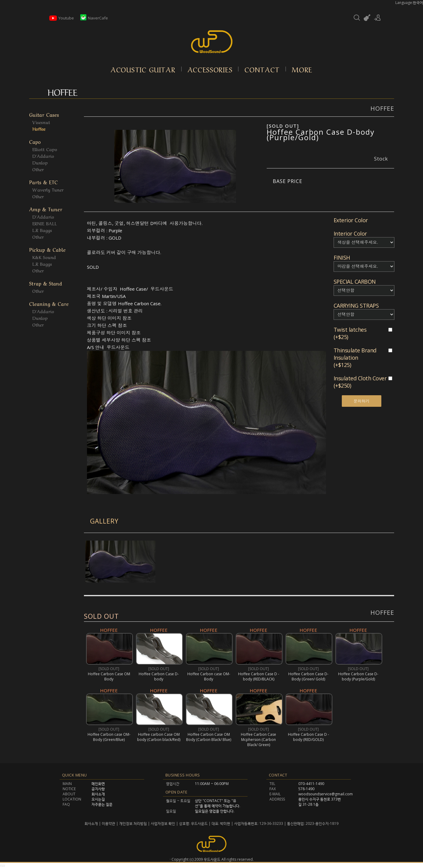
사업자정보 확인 (163, 823)
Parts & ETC (43, 182)
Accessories (210, 69)
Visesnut (41, 122)
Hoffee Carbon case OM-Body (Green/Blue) (109, 737)
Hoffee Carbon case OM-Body (208, 676)
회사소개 (92, 823)
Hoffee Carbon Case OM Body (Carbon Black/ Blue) (209, 737)
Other (38, 169)
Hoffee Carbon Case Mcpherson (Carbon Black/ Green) (258, 740)
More (302, 69)
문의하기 (362, 401)
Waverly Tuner (48, 189)
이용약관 (109, 823)
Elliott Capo (45, 149)
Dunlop (40, 162)
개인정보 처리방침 (133, 823)
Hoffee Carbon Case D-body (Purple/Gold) (321, 135)
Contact (262, 69)
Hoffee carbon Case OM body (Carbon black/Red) (159, 737)
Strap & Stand (46, 283)
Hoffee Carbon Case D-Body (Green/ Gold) (308, 676)
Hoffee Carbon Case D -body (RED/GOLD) (308, 737)
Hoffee (39, 129)
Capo (35, 141)
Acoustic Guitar (143, 69)
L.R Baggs (42, 230)
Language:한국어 (409, 3)
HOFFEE (382, 612)
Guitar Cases (44, 114)
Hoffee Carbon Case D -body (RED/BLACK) (258, 676)
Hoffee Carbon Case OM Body (109, 676)
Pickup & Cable (47, 249)
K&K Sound (44, 257)
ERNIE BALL (45, 223)
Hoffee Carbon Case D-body (159, 676)
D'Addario (43, 156)
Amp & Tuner (46, 209)
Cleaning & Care (49, 303)
